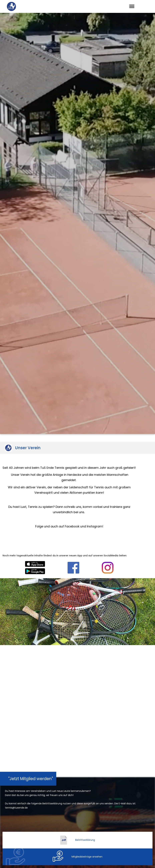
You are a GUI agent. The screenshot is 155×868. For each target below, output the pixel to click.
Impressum (126, 861)
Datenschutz (145, 861)
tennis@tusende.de (80, 827)
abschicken (78, 750)
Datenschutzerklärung (83, 742)
